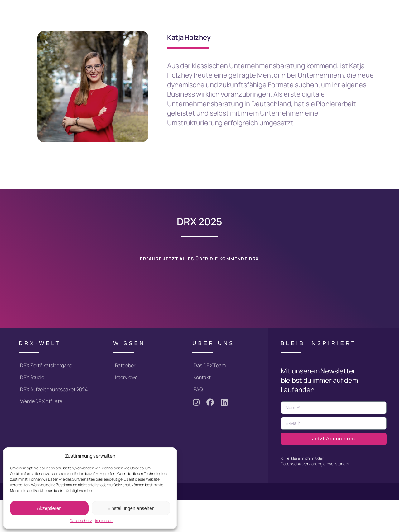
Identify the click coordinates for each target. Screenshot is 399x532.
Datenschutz (81, 521)
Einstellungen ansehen (131, 508)
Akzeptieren (49, 508)
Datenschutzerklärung (302, 464)
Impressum (104, 521)
